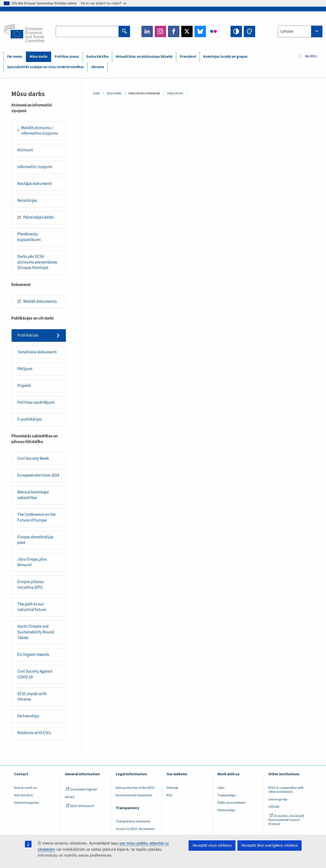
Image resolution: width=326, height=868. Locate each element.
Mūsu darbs (39, 57)
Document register (82, 789)
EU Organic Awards (33, 655)
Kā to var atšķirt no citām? (104, 3)
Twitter (187, 31)
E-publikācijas (30, 419)
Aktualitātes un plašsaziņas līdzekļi (144, 57)
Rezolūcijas (27, 201)
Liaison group (278, 799)
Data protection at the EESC (135, 788)
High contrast (236, 31)
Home (96, 94)
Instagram (160, 31)
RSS (169, 795)
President (188, 57)
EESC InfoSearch (80, 806)
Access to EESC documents (135, 829)
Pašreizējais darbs (36, 217)
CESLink (274, 807)
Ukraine (98, 67)
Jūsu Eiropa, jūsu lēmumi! (32, 562)
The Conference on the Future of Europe (36, 517)
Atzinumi (25, 150)
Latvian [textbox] (287, 31)
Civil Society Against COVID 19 (35, 674)
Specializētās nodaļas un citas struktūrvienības (45, 67)
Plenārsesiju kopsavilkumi (29, 237)
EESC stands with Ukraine (32, 697)
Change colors (249, 31)
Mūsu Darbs (114, 94)
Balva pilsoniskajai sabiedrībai (33, 495)
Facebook (174, 31)
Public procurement (231, 803)
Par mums (15, 57)
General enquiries (27, 803)
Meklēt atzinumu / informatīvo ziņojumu (38, 131)
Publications (175, 94)
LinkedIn (147, 31)
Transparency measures (133, 821)
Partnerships (28, 716)
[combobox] (300, 31)
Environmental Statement (134, 795)
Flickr (213, 31)
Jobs (221, 788)
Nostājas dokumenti (35, 184)
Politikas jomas (67, 57)
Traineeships (227, 795)
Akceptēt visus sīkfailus (212, 845)
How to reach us (25, 788)
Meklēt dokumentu (37, 301)
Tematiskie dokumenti (37, 352)
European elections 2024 (38, 475)
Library (70, 797)
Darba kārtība (97, 57)
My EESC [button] (311, 57)
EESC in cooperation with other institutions (286, 790)
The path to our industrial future (32, 607)
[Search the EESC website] (87, 31)
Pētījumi (25, 369)
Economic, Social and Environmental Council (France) (286, 820)
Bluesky (200, 31)
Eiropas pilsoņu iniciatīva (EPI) (31, 585)
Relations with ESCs (34, 733)
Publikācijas (28, 335)
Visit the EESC (24, 795)
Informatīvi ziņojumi (35, 167)
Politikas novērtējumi (36, 403)
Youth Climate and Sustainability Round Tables (36, 632)
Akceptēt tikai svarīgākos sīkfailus (269, 845)
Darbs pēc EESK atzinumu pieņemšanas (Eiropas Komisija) (37, 262)
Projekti (24, 386)
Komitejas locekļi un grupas (225, 57)
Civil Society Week (33, 459)
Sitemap (172, 788)
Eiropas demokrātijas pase (35, 540)
